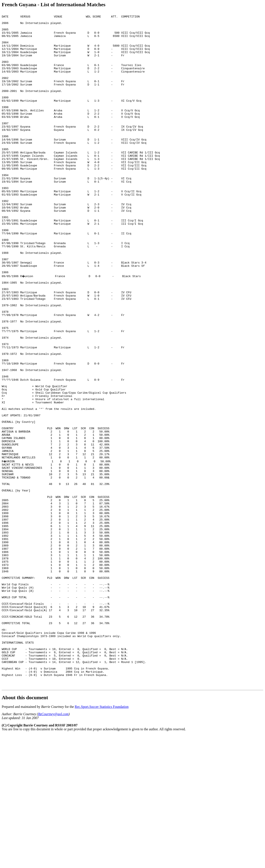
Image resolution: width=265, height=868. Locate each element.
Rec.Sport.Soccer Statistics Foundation (102, 840)
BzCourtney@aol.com (53, 847)
